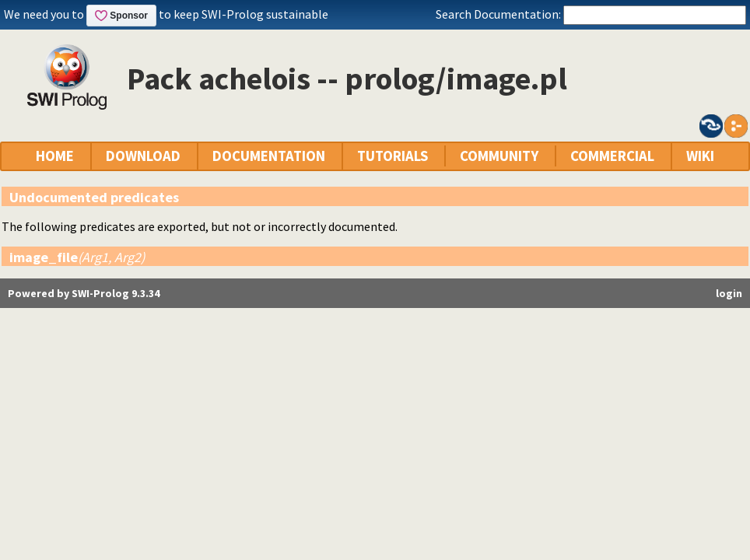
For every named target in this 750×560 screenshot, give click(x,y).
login (729, 293)
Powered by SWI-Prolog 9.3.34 (84, 293)
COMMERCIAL (612, 156)
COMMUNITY (499, 156)
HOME (55, 156)
